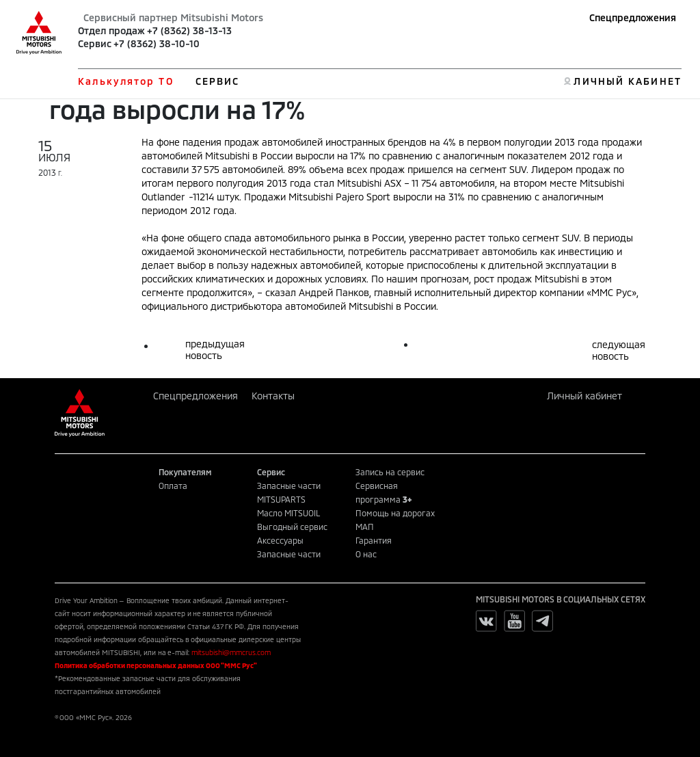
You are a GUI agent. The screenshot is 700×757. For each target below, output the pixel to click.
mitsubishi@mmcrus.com (231, 652)
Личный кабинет (584, 396)
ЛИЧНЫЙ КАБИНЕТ (627, 81)
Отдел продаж (111, 30)
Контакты (273, 396)
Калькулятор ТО (125, 81)
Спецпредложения (633, 17)
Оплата (173, 486)
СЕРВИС (218, 81)
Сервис (95, 43)
